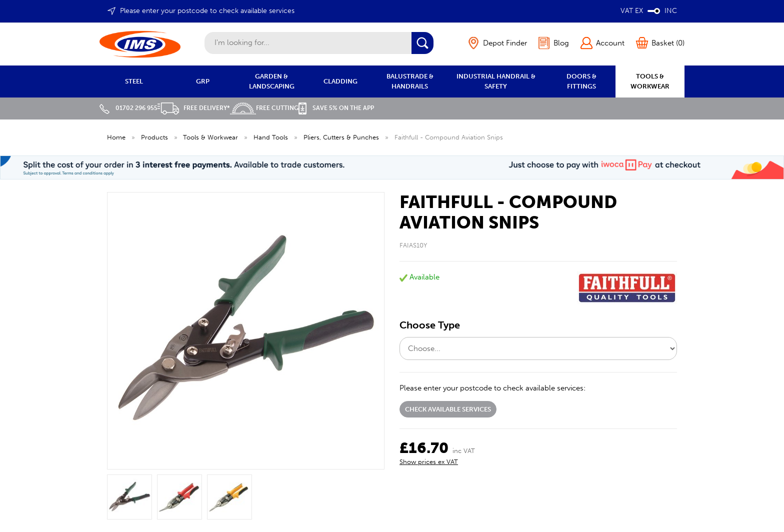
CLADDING (340, 81)
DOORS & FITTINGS (581, 81)
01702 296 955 (128, 108)
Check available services (448, 409)
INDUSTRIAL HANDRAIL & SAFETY (496, 81)
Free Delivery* (194, 108)
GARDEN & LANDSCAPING (272, 81)
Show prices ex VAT (429, 462)
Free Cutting (264, 108)
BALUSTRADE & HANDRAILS (410, 81)
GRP (203, 81)
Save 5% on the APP (336, 108)
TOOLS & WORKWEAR (650, 81)
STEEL (134, 81)
